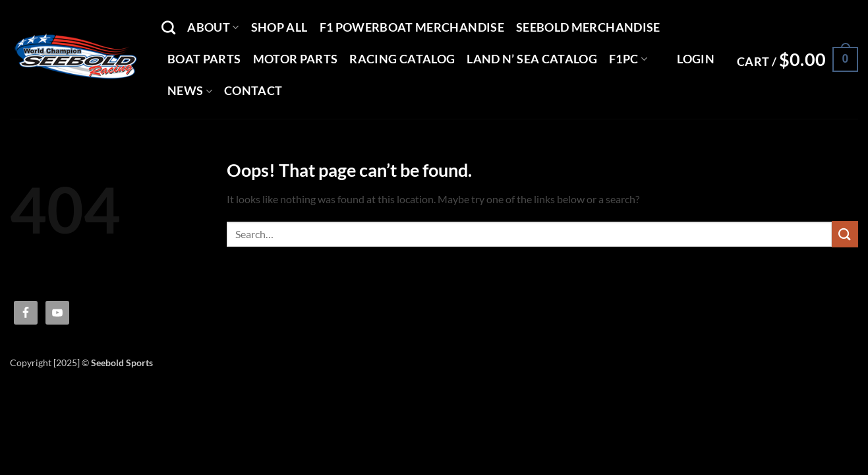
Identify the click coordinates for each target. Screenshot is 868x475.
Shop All (279, 27)
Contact (253, 91)
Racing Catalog (402, 59)
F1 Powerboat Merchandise (412, 27)
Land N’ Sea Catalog (532, 59)
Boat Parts (204, 59)
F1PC (628, 59)
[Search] (168, 27)
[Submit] (845, 234)
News (190, 91)
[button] (696, 59)
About (213, 27)
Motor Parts (296, 59)
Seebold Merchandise (588, 27)
